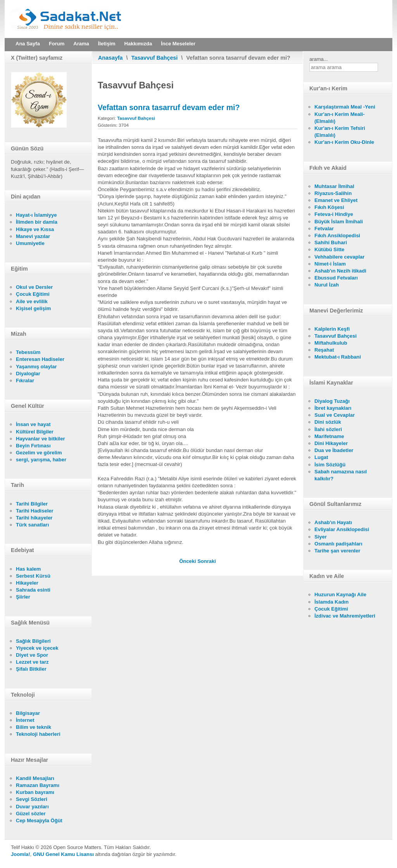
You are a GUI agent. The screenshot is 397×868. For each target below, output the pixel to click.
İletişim (107, 44)
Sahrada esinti (33, 590)
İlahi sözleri (328, 429)
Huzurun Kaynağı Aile (340, 594)
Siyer (321, 537)
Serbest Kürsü (33, 576)
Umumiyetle (30, 243)
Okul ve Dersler (34, 287)
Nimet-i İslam (330, 264)
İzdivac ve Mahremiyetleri (345, 616)
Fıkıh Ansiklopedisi (337, 236)
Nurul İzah (327, 285)
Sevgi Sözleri (32, 799)
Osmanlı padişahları (338, 544)
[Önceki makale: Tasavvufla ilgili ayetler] (188, 561)
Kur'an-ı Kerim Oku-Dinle (344, 142)
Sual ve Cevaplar (335, 415)
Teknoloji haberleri (38, 734)
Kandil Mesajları (35, 778)
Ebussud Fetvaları (336, 278)
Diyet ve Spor (32, 655)
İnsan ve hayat (33, 424)
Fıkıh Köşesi (329, 207)
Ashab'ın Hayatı (333, 522)
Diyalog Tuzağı (332, 401)
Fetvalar (324, 229)
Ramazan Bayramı (38, 785)
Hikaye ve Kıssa (35, 229)
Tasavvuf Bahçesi (155, 58)
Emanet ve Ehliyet (336, 200)
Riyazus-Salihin (333, 193)
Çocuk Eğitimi (33, 294)
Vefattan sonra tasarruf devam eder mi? (169, 107)
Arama (81, 44)
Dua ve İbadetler (334, 450)
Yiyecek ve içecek (37, 648)
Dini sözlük (328, 422)
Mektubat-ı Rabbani (338, 357)
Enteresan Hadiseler (40, 359)
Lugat (321, 457)
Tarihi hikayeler (34, 518)
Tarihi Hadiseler (35, 511)
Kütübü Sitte (329, 249)
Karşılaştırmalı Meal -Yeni (345, 107)
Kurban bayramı (35, 792)
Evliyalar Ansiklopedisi (342, 529)
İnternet (25, 720)
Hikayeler (27, 583)
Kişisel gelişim (33, 308)
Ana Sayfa (28, 44)
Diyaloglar (28, 374)
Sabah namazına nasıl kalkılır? (341, 475)
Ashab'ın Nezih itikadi (340, 271)
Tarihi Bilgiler (32, 504)
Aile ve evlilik (32, 301)
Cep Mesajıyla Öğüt (39, 821)
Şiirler (23, 597)
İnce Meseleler (178, 44)
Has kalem (28, 569)
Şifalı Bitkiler (31, 669)
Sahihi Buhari (331, 242)
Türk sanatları (32, 525)
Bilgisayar (28, 713)
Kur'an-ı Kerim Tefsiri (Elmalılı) (340, 132)
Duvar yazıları (32, 807)
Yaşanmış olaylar (36, 367)
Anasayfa (110, 58)
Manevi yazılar (33, 236)
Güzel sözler (31, 814)
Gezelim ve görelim (39, 453)
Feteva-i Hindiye (334, 214)
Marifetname (329, 436)
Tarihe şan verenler (337, 551)
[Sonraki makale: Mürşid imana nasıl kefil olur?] (207, 561)
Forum (57, 44)
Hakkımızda (138, 44)
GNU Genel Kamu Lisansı (63, 854)
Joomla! (21, 854)
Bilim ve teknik (34, 727)
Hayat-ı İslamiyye (36, 215)
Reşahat (324, 350)
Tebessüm (28, 352)
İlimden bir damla (37, 222)
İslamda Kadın (331, 602)
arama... (319, 59)
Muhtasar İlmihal (334, 186)
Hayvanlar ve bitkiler (40, 439)
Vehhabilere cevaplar (339, 257)
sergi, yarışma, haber (41, 460)
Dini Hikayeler (331, 443)
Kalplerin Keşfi (332, 329)
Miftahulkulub (331, 343)
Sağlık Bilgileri (33, 641)
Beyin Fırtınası (33, 446)
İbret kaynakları (333, 408)
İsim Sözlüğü (330, 465)
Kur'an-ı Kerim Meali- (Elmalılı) (340, 118)
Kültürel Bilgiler (35, 432)
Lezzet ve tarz (32, 662)
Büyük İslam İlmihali (339, 222)
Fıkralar (25, 381)
